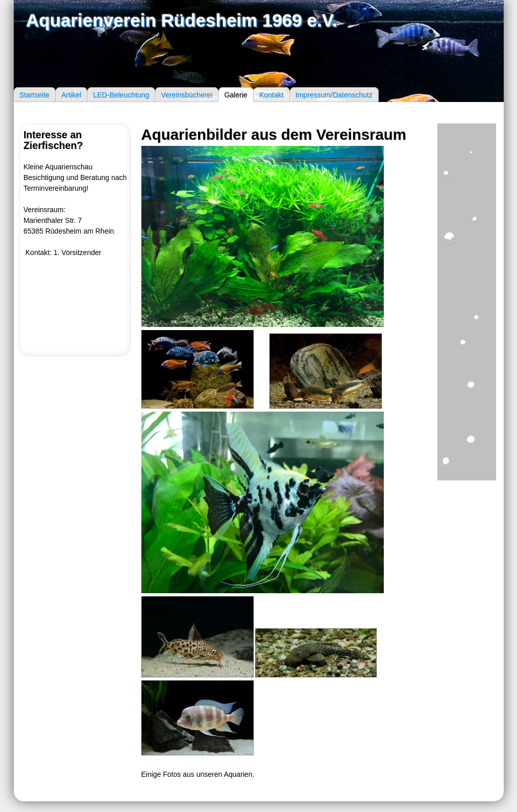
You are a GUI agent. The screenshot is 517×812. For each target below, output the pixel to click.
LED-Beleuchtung (121, 94)
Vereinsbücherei (187, 94)
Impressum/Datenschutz (334, 94)
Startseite (34, 94)
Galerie (236, 94)
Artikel (71, 94)
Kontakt (271, 94)
